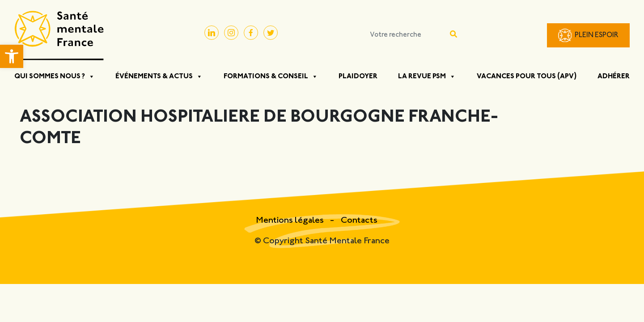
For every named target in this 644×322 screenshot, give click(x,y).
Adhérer (614, 76)
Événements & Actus (159, 76)
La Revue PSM (427, 76)
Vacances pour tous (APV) (527, 76)
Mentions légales (291, 221)
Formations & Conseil (271, 76)
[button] (12, 56)
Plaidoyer (358, 76)
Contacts (359, 221)
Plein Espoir (597, 36)
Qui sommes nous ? (55, 76)
